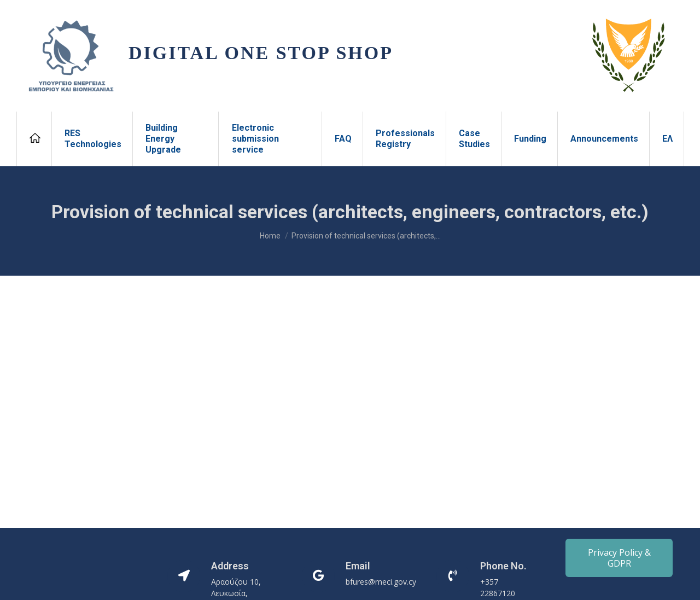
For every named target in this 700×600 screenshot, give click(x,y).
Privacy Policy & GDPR (619, 558)
